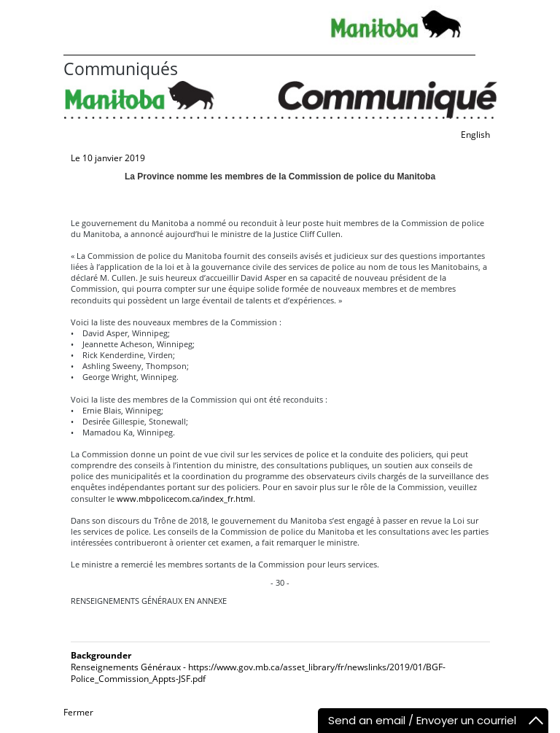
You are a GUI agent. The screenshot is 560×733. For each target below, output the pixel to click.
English (475, 135)
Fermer (78, 712)
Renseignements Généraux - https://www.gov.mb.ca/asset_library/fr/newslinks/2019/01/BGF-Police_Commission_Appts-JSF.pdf (258, 673)
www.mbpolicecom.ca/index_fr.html (185, 499)
